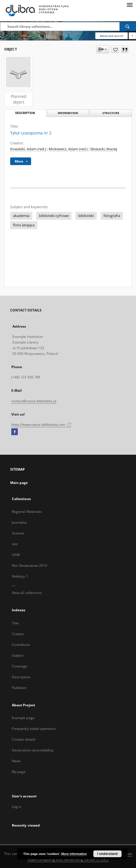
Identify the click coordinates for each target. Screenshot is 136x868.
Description (21, 677)
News (16, 761)
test (15, 544)
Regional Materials (27, 512)
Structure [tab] (111, 113)
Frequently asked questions (34, 729)
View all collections (27, 593)
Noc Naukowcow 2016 (30, 565)
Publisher (19, 688)
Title (15, 623)
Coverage (20, 666)
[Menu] (129, 5)
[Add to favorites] (115, 49)
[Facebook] (15, 432)
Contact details (24, 739)
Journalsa (19, 522)
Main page (19, 483)
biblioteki (86, 216)
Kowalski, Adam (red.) (28, 149)
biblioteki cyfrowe (54, 216)
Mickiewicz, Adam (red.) (68, 149)
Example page (23, 718)
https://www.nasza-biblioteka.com (41, 424)
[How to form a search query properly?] (132, 36)
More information (74, 854)
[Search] (128, 26)
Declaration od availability (33, 750)
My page (19, 772)
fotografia (112, 216)
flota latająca (24, 225)
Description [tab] (25, 113)
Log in (17, 807)
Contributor (21, 645)
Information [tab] (68, 113)
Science (18, 533)
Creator (18, 634)
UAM (16, 555)
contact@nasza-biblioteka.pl (34, 401)
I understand (107, 854)
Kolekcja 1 (20, 576)
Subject (18, 655)
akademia (21, 216)
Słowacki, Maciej (104, 149)
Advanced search (112, 36)
